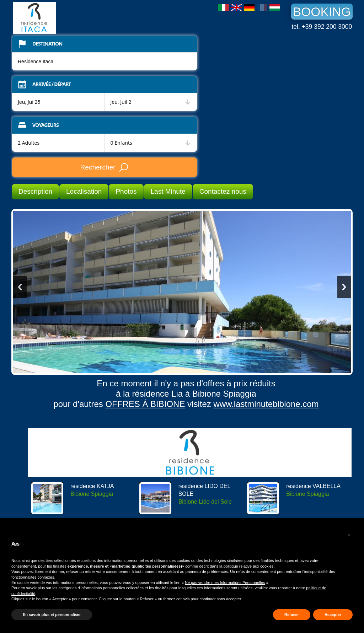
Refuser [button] (292, 615)
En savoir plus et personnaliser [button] (52, 615)
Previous (20, 287)
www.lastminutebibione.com (266, 404)
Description (35, 191)
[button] (349, 535)
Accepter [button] (333, 615)
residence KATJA (92, 486)
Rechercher (104, 167)
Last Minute (168, 191)
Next (344, 287)
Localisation (84, 191)
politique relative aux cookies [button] (249, 566)
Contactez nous (223, 191)
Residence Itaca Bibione (66, 18)
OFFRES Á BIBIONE (145, 404)
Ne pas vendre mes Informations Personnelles (225, 583)
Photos (126, 191)
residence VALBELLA (313, 486)
